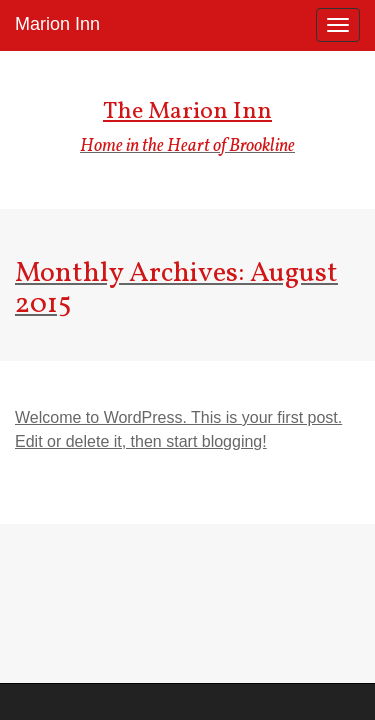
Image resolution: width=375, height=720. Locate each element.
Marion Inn (57, 24)
